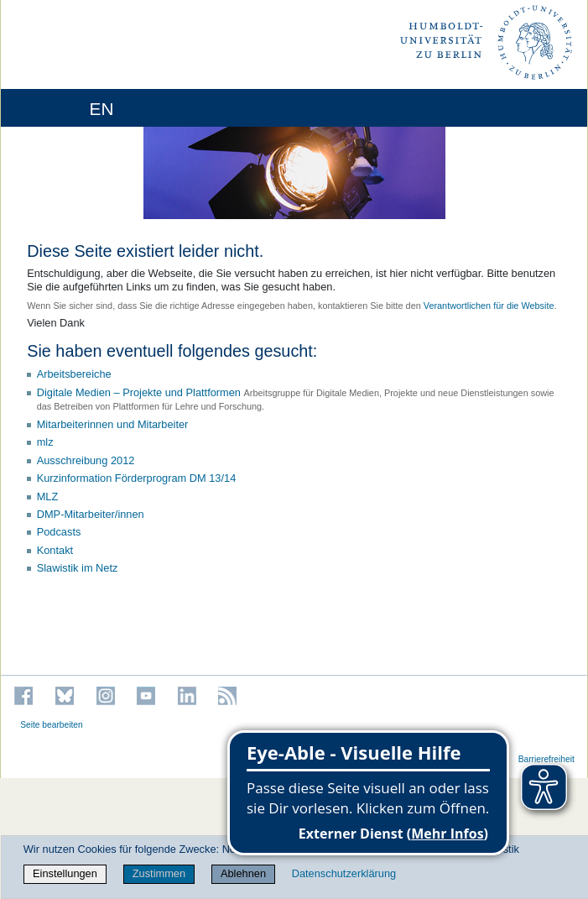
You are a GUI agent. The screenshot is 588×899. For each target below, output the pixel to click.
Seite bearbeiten (52, 725)
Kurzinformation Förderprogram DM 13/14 (137, 478)
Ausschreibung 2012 (86, 460)
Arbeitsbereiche (74, 374)
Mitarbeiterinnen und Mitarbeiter (113, 424)
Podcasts (59, 532)
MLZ (48, 497)
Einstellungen (65, 873)
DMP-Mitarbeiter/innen (91, 514)
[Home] (60, 108)
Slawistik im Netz (78, 568)
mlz (45, 442)
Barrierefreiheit (546, 759)
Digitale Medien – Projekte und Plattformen (139, 392)
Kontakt (55, 550)
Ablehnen (243, 873)
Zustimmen (159, 873)
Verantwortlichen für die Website (489, 306)
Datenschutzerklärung (344, 873)
